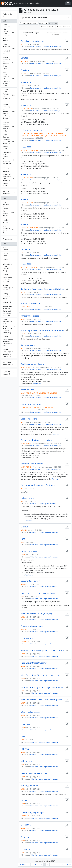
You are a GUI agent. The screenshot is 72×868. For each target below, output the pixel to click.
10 (55, 865)
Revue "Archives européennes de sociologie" (46, 47)
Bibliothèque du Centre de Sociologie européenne (43, 330)
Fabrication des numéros (32, 464)
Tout (4, 21)
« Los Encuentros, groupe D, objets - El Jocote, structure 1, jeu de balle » (43, 687)
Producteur (8, 239)
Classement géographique (32, 813)
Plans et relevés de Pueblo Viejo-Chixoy (38, 593)
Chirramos (25, 849)
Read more (37, 384)
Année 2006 (26, 224)
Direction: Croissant (63, 27)
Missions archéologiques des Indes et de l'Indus (9, 126)
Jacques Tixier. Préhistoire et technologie (9, 95)
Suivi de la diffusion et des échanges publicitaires (42, 289)
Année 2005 (26, 199)
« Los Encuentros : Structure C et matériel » (40, 675)
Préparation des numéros (32, 130)
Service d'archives (7, 192)
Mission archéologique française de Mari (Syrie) (9, 63)
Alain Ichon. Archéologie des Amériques (38, 485)
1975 (23, 539)
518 (62, 865)
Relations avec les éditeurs (32, 364)
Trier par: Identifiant (47, 27)
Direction (25, 70)
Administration (27, 390)
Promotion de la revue (30, 304)
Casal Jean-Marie (9, 255)
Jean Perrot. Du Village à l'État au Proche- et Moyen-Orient (9, 79)
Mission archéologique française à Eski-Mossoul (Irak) (9, 341)
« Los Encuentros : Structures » (34, 663)
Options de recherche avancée (34, 17)
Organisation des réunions (33, 41)
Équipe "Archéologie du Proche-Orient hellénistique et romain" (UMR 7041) (9, 326)
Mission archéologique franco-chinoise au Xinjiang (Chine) (9, 111)
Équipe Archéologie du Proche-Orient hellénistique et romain (9, 32)
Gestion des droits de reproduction (36, 440)
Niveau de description (8, 364)
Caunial (24, 800)
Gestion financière (29, 419)
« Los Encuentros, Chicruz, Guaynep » (37, 614)
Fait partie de (7, 15)
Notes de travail (28, 498)
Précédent (23, 865)
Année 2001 (26, 82)
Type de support (6, 373)
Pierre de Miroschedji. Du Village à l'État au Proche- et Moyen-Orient (9, 178)
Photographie (27, 638)
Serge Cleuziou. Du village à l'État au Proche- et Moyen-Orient (9, 142)
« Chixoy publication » (30, 786)
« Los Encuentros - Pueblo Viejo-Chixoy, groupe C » (43, 700)
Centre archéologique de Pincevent (9, 229)
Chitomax (25, 837)
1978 (23, 737)
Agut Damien (9, 249)
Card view (43, 23)
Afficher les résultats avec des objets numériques (56, 34)
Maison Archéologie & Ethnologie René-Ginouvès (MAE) (9, 265)
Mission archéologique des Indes (9, 288)
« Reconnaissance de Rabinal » (34, 773)
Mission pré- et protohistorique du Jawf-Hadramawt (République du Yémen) (9, 309)
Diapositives (26, 825)
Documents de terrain (30, 581)
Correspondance (28, 345)
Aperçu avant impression (28, 23)
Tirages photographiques (32, 626)
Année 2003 (26, 147)
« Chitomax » (26, 761)
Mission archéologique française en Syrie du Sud (9, 353)
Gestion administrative (31, 404)
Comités (24, 58)
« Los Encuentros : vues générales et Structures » (42, 651)
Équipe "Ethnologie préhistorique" (9, 49)
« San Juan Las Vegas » (31, 712)
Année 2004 (26, 174)
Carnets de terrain (29, 551)
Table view (53, 23)
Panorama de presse (30, 316)
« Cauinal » (25, 724)
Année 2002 (26, 105)
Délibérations (27, 249)
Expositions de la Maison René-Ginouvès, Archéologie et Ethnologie (9, 160)
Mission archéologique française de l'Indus (9, 278)
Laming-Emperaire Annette (9, 296)
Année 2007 (26, 264)
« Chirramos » (27, 749)
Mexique (24, 527)
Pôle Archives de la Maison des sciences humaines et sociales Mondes (9, 212)
